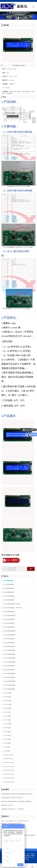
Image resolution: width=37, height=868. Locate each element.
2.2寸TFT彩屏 (7, 716)
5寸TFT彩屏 (6, 747)
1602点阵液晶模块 (8, 581)
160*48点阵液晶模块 (9, 623)
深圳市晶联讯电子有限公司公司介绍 (12, 798)
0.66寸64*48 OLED (8, 759)
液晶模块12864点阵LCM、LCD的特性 (12, 809)
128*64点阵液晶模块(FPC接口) (12, 604)
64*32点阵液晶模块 (8, 585)
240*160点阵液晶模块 (9, 662)
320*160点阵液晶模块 (9, 681)
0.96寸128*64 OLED (9, 770)
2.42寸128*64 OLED (9, 782)
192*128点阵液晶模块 (9, 650)
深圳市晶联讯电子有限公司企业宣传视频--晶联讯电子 (17, 794)
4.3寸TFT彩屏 (7, 743)
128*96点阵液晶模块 (9, 612)
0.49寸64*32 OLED (8, 755)
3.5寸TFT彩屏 (7, 736)
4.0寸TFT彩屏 (7, 739)
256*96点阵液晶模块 (9, 670)
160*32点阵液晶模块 (9, 619)
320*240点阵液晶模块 (9, 685)
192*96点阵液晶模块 (9, 646)
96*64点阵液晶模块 (8, 592)
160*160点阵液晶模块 (9, 631)
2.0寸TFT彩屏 (7, 712)
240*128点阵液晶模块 (9, 658)
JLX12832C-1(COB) (12, 568)
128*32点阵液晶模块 (9, 596)
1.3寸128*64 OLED (8, 774)
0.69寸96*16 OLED (8, 763)
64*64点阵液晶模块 (8, 588)
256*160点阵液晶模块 (9, 677)
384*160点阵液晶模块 (9, 689)
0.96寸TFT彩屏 (7, 693)
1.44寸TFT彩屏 (7, 701)
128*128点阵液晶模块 (9, 615)
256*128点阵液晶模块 (9, 674)
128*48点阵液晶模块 (9, 600)
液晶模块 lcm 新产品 (7, 805)
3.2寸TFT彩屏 (7, 732)
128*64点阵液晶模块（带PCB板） (13, 608)
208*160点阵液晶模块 (9, 654)
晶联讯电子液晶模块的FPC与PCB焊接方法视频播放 (16, 801)
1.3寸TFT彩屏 (7, 697)
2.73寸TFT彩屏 (7, 724)
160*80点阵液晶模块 (9, 627)
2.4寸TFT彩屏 (7, 720)
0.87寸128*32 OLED (9, 767)
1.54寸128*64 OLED (9, 778)
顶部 (32, 866)
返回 (31, 569)
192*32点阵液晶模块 (9, 639)
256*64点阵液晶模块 (9, 666)
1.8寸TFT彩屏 (7, 708)
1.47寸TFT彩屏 (7, 705)
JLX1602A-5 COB (11, 570)
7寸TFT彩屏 (6, 751)
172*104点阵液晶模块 (9, 635)
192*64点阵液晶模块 (9, 643)
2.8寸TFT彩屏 (7, 728)
